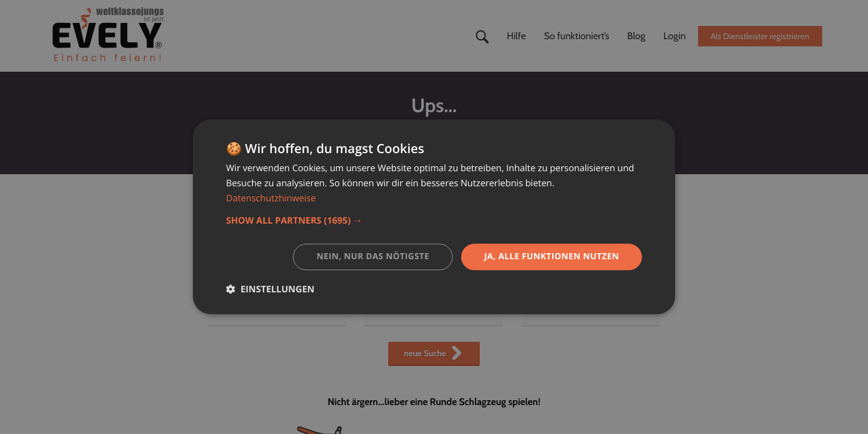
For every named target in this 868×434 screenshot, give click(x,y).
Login (675, 36)
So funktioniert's (407, 292)
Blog (637, 36)
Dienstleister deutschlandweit (277, 308)
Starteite (234, 276)
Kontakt (389, 308)
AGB (539, 276)
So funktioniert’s (576, 36)
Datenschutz (556, 308)
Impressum (553, 292)
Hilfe (517, 36)
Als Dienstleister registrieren (760, 36)
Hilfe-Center (399, 276)
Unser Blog (239, 292)
